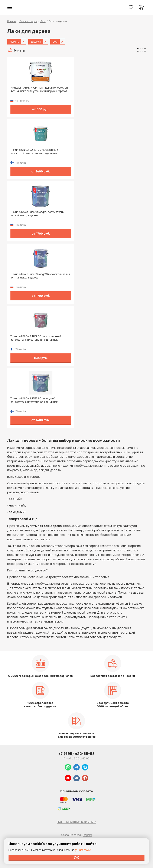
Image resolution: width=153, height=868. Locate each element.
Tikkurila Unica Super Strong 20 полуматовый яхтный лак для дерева (37, 214)
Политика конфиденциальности (76, 822)
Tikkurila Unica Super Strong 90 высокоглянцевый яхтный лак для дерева (40, 276)
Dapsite (87, 835)
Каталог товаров (28, 21)
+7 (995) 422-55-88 (76, 753)
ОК (76, 858)
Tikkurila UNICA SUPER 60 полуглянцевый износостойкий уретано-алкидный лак (36, 338)
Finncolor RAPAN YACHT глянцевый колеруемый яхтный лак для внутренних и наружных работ (39, 89)
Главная (12, 21)
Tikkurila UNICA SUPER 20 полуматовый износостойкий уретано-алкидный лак (34, 152)
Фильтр (19, 50)
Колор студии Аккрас (21, 7)
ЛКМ (43, 21)
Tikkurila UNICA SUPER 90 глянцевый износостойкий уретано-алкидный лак (34, 400)
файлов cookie (83, 850)
